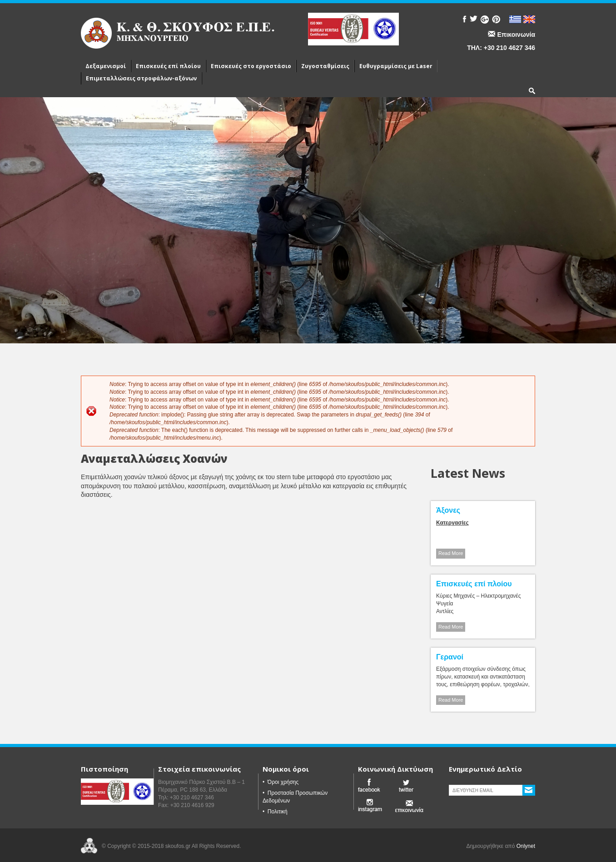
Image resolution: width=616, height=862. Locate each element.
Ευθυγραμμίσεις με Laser (396, 66)
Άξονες (448, 510)
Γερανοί (450, 657)
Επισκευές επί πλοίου (168, 66)
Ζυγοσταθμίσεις (325, 66)
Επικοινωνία (516, 35)
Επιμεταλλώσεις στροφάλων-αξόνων (141, 78)
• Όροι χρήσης (281, 782)
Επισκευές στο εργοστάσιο (251, 66)
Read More (451, 553)
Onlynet (526, 846)
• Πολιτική (275, 812)
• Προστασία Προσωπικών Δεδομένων (295, 797)
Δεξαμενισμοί (106, 66)
